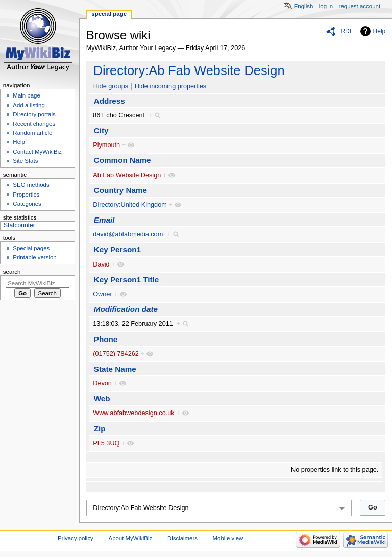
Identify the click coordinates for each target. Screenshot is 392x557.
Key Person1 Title (127, 280)
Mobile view (228, 538)
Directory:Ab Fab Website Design (189, 70)
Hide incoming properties (170, 86)
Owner (102, 294)
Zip (100, 429)
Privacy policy (76, 538)
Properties (26, 195)
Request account (360, 6)
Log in (326, 6)
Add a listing (29, 105)
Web (102, 398)
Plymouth (106, 145)
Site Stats (25, 161)
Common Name (122, 160)
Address (109, 101)
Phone (106, 339)
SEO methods (31, 185)
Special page (109, 14)
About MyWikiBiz (131, 538)
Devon (102, 383)
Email (104, 220)
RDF (347, 31)
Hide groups (111, 86)
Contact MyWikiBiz (37, 152)
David (101, 264)
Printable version (34, 257)
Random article (32, 133)
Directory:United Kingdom (130, 205)
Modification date (126, 309)
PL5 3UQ (106, 443)
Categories (27, 204)
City (101, 130)
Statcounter (19, 225)
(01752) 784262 (116, 354)
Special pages (31, 248)
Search (12, 272)
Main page (27, 95)
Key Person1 (117, 249)
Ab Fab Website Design (127, 175)
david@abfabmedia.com (128, 234)
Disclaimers (182, 538)
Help (379, 31)
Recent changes (34, 124)
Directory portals (34, 114)
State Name (115, 369)
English (304, 6)
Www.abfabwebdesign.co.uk (133, 413)
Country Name (120, 190)
